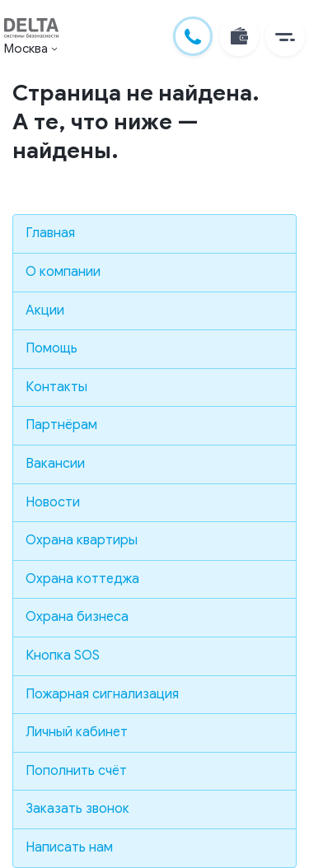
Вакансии (55, 464)
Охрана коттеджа (82, 579)
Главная (50, 233)
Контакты (56, 387)
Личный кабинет (77, 732)
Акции (45, 310)
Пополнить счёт (76, 771)
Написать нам (69, 847)
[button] (285, 36)
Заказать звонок (77, 809)
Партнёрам (61, 425)
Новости (53, 502)
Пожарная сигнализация (102, 694)
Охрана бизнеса (77, 617)
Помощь (51, 348)
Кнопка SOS (63, 656)
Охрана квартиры (82, 540)
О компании (63, 272)
